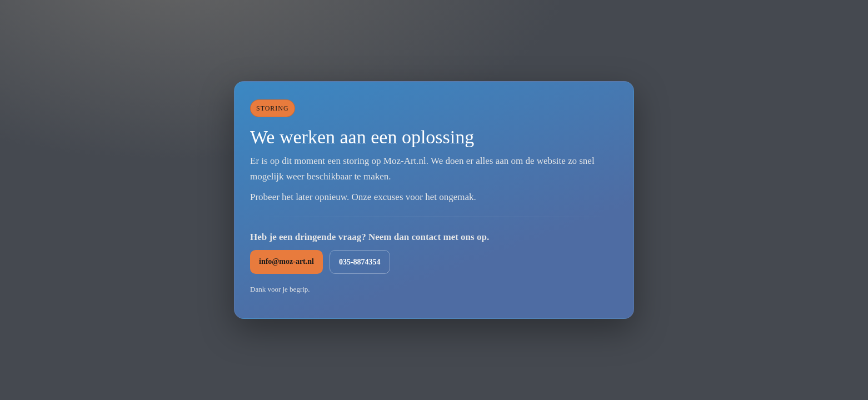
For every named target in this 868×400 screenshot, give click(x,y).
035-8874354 (360, 262)
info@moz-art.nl (286, 261)
